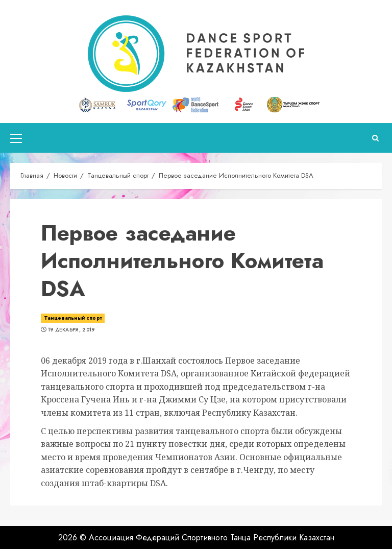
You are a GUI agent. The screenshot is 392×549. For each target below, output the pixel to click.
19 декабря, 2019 (71, 330)
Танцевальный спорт (73, 318)
